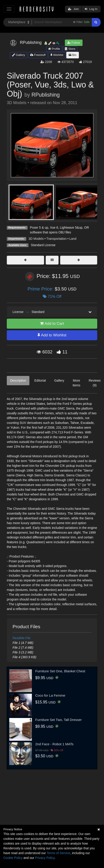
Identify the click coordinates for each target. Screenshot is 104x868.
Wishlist (57, 55)
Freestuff (38, 55)
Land (73, 239)
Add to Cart (52, 324)
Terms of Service (58, 853)
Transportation (57, 239)
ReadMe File (22, 638)
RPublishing (46, 95)
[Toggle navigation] (9, 9)
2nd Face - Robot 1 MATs (54, 744)
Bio (73, 55)
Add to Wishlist (52, 335)
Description (18, 380)
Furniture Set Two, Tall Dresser (58, 720)
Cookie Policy (13, 858)
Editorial (40, 380)
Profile (54, 49)
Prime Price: (41, 289)
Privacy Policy (45, 858)
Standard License (43, 245)
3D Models (36, 239)
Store (70, 49)
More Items (76, 383)
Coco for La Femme (50, 695)
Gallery (19, 55)
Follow (74, 43)
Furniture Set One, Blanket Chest (60, 671)
